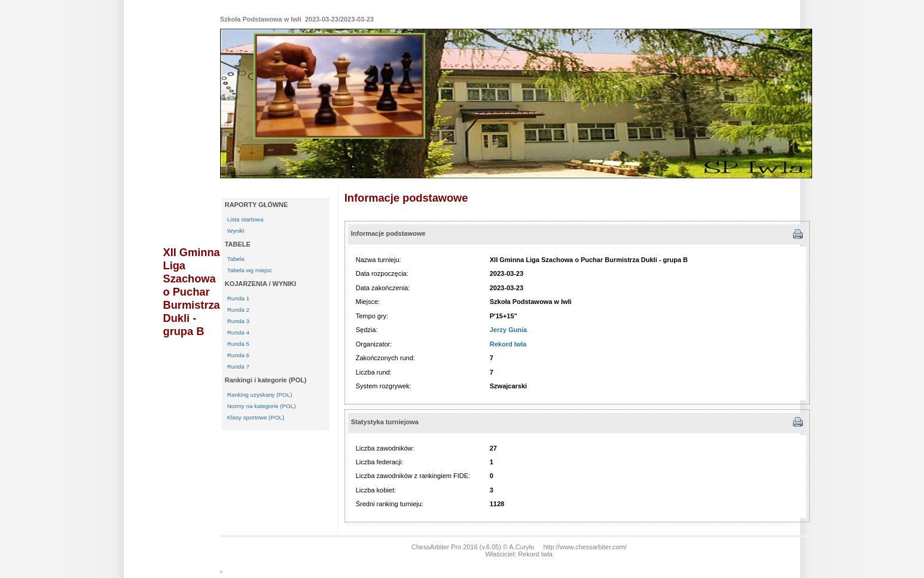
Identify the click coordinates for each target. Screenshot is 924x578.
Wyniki (236, 231)
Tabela (236, 259)
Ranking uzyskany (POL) (260, 395)
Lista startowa (246, 219)
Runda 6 (238, 355)
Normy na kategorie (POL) (262, 406)
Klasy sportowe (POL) (256, 417)
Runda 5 (238, 344)
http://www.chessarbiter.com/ (585, 547)
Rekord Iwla (508, 344)
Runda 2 (238, 310)
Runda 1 (238, 298)
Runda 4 (238, 332)
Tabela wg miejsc (250, 270)
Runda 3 (238, 321)
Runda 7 (238, 366)
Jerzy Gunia (508, 330)
